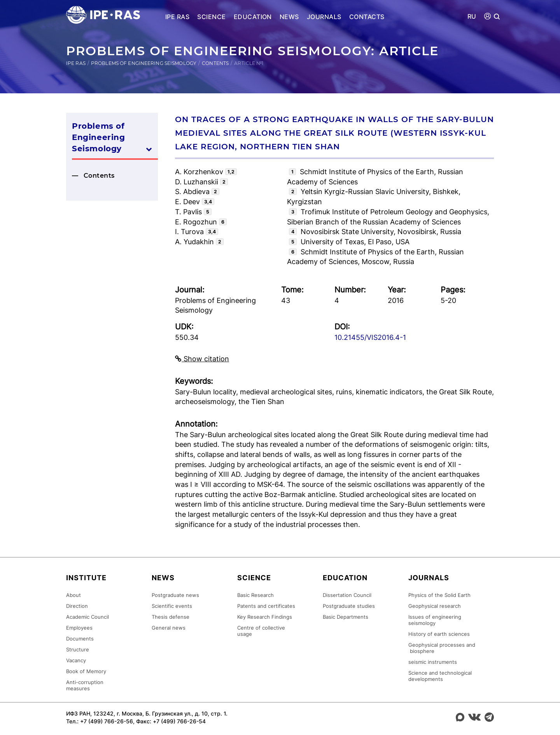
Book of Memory (86, 671)
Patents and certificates (266, 606)
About (73, 595)
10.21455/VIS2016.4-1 (370, 337)
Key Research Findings (265, 617)
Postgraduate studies (349, 606)
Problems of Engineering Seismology (144, 63)
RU (472, 17)
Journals (324, 17)
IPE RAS (177, 17)
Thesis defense (171, 617)
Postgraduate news (175, 595)
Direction (77, 606)
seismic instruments (433, 662)
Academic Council (87, 617)
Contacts (367, 17)
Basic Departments (346, 617)
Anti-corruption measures (85, 685)
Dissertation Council (347, 595)
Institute (86, 578)
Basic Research (255, 595)
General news (169, 628)
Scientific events (172, 606)
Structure (78, 649)
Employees (79, 628)
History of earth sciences (439, 634)
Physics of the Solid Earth (439, 595)
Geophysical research (435, 606)
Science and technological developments (440, 676)
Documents (80, 639)
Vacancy (76, 660)
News (289, 17)
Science (211, 17)
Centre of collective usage (261, 631)
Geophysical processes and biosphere (442, 648)
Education (253, 17)
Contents (215, 63)
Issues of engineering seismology (435, 620)
